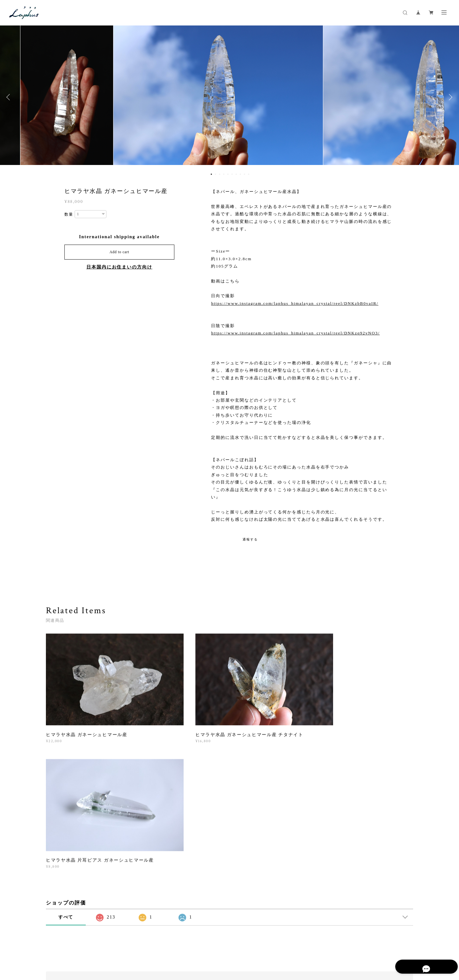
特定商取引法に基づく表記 (132, 942)
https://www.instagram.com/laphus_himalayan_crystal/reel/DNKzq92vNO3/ (295, 333)
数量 (69, 214)
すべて (66, 773)
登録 (357, 858)
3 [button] (220, 174)
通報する (250, 539)
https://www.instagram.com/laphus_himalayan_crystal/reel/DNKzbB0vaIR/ (295, 303)
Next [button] (449, 97)
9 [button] (244, 174)
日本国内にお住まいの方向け (119, 267)
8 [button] (240, 174)
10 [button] (249, 174)
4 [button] (224, 174)
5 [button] (228, 174)
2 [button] (215, 174)
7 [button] (236, 174)
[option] (230, 97)
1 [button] (211, 174)
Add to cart (119, 252)
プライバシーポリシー (84, 942)
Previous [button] (10, 97)
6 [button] (232, 174)
